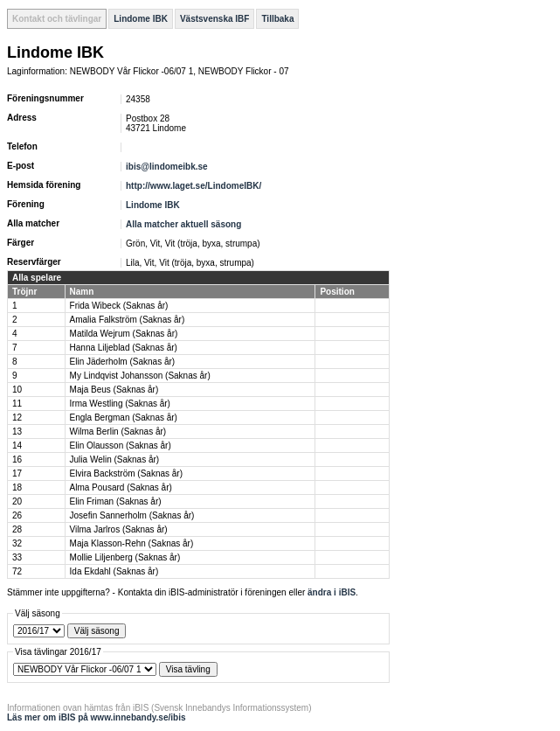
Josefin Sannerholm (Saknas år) (132, 515)
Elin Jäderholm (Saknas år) (123, 362)
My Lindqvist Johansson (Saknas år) (140, 376)
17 (17, 473)
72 (17, 571)
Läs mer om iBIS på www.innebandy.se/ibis (97, 717)
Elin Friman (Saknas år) (116, 501)
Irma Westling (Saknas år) (120, 404)
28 (17, 529)
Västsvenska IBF (215, 19)
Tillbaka (277, 19)
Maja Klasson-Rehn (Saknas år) (132, 543)
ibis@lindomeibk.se (167, 167)
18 (17, 487)
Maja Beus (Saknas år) (114, 390)
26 (17, 515)
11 (17, 404)
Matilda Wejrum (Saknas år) (124, 334)
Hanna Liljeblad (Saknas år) (124, 348)
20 (17, 501)
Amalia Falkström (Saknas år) (128, 320)
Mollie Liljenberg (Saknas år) (125, 557)
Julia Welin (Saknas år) (115, 459)
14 (17, 446)
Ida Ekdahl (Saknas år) (114, 571)
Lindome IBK (141, 19)
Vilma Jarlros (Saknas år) (119, 529)
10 (17, 390)
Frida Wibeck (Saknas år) (119, 306)
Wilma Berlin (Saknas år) (118, 432)
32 (17, 543)
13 (17, 432)
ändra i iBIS (332, 592)
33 (17, 557)
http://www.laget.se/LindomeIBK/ (194, 186)
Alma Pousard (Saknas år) (121, 487)
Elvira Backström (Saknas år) (126, 473)
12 (17, 418)
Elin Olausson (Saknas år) (121, 446)
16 (17, 459)
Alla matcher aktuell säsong (183, 224)
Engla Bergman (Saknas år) (124, 418)
